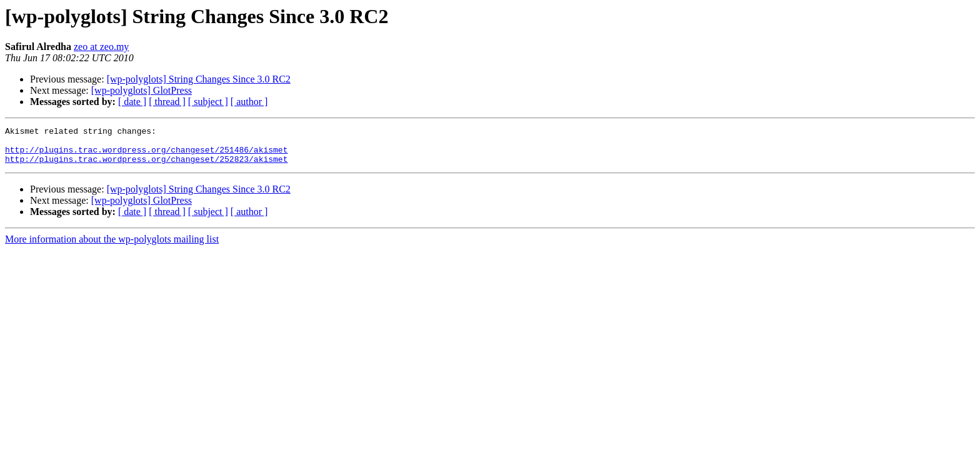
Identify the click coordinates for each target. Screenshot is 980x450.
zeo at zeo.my (101, 47)
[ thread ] (167, 102)
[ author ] (249, 102)
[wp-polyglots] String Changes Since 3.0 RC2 (199, 79)
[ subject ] (208, 102)
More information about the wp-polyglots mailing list (112, 247)
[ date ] (132, 102)
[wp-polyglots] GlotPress (142, 90)
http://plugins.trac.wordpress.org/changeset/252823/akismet (146, 166)
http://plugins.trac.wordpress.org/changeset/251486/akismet (146, 155)
